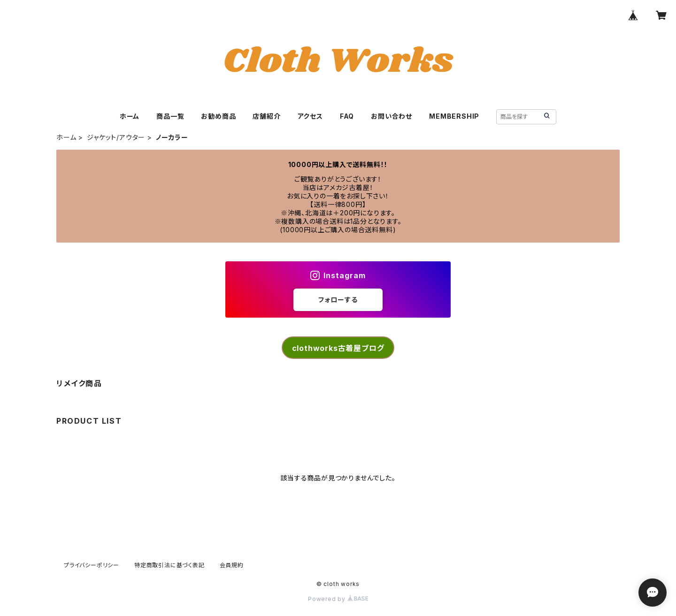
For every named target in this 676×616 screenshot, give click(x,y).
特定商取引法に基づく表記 (169, 565)
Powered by (338, 599)
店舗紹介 (266, 116)
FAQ (347, 116)
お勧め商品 (218, 116)
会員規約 (232, 565)
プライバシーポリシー (92, 565)
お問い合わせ (392, 116)
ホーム (130, 116)
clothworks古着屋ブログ (338, 348)
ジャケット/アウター (116, 137)
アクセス (310, 116)
